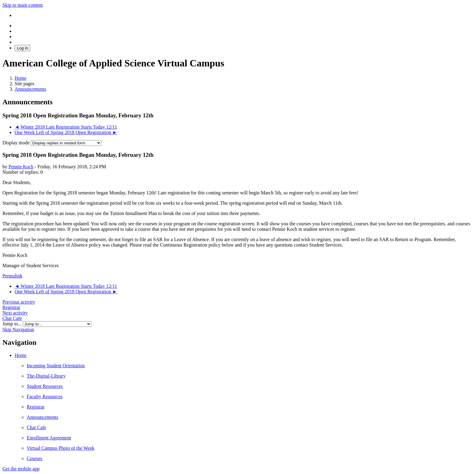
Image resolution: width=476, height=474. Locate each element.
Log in (22, 48)
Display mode (17, 143)
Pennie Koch (21, 167)
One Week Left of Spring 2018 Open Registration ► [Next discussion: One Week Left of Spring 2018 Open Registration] (66, 132)
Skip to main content (23, 5)
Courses (35, 458)
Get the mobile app (21, 469)
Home (20, 355)
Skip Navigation (18, 329)
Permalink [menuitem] (12, 276)
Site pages (24, 84)
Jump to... (13, 324)
